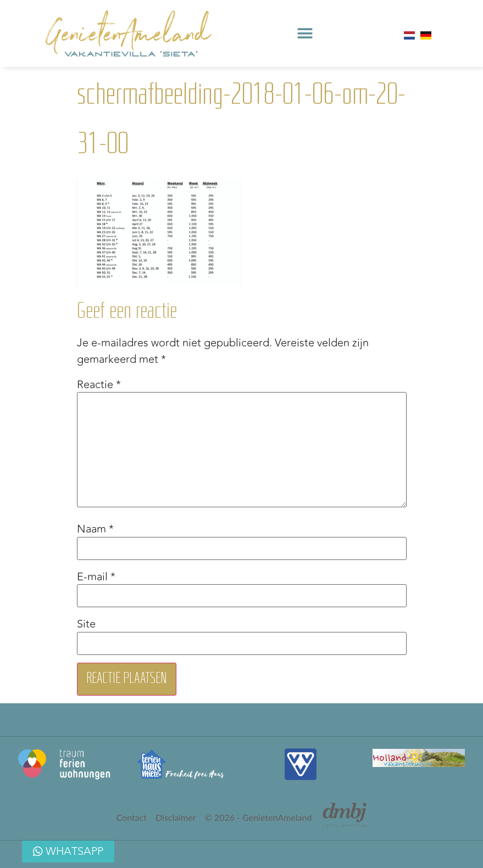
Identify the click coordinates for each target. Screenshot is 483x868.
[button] (305, 34)
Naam (95, 529)
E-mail (96, 577)
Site (86, 624)
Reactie (99, 385)
